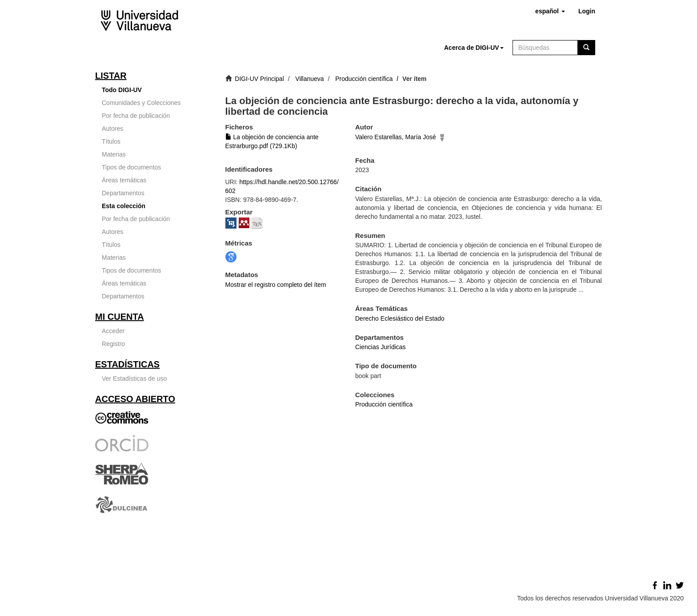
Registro (113, 344)
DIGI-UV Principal (259, 79)
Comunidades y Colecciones (141, 103)
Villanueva (309, 79)
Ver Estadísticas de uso (134, 378)
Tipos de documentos (131, 167)
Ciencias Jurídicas (381, 347)
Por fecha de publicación (136, 116)
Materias (114, 154)
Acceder (113, 331)
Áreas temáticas (124, 180)
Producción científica (364, 79)
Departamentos (123, 193)
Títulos (111, 141)
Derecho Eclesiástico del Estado (400, 318)
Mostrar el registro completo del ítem (276, 285)
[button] (550, 11)
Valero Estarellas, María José (396, 137)
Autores (112, 129)
